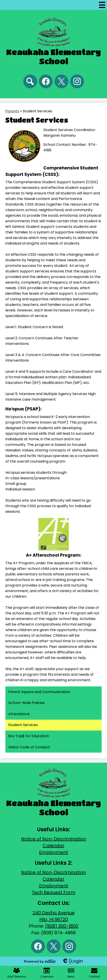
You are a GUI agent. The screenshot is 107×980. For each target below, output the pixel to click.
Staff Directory (17, 973)
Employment (54, 852)
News (71, 973)
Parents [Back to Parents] (12, 111)
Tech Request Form (53, 892)
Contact (94, 973)
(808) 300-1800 (62, 926)
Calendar (53, 846)
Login (72, 961)
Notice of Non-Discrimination (53, 839)
